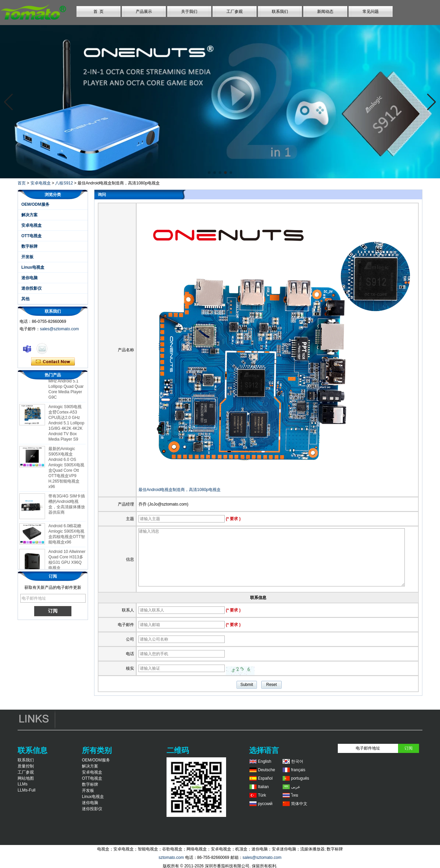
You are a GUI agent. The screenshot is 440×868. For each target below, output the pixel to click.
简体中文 (299, 804)
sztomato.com (171, 858)
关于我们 (189, 12)
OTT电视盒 (31, 236)
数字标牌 (29, 246)
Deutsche (267, 770)
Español (265, 778)
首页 (22, 183)
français (298, 770)
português (300, 778)
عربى (296, 787)
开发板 (27, 257)
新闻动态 (325, 12)
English (265, 761)
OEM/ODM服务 (35, 204)
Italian (263, 787)
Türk (262, 795)
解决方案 (29, 215)
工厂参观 (235, 12)
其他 (25, 299)
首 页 (99, 12)
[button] (209, 173)
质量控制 (26, 766)
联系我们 (280, 12)
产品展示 (144, 12)
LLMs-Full (27, 790)
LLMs (23, 784)
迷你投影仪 (31, 288)
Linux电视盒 (33, 267)
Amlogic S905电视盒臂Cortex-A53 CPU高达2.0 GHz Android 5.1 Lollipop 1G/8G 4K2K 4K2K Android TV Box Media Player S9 (66, 424)
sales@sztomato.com (59, 329)
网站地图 (26, 778)
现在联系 (53, 362)
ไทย (295, 795)
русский (265, 804)
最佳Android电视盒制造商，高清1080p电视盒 (180, 490)
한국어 (297, 761)
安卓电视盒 (41, 183)
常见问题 (371, 12)
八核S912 (64, 183)
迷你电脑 (29, 278)
